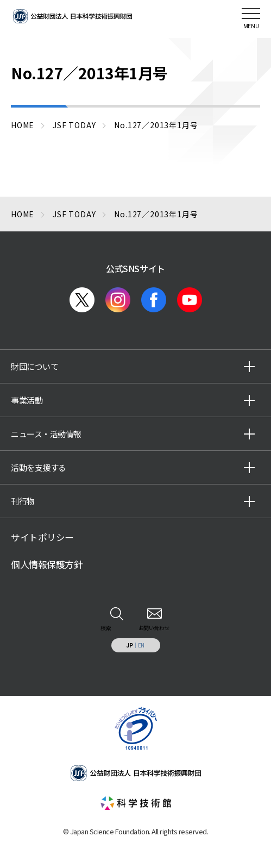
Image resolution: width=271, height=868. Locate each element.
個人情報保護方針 (47, 564)
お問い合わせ (154, 628)
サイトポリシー (42, 537)
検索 (106, 628)
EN (141, 645)
